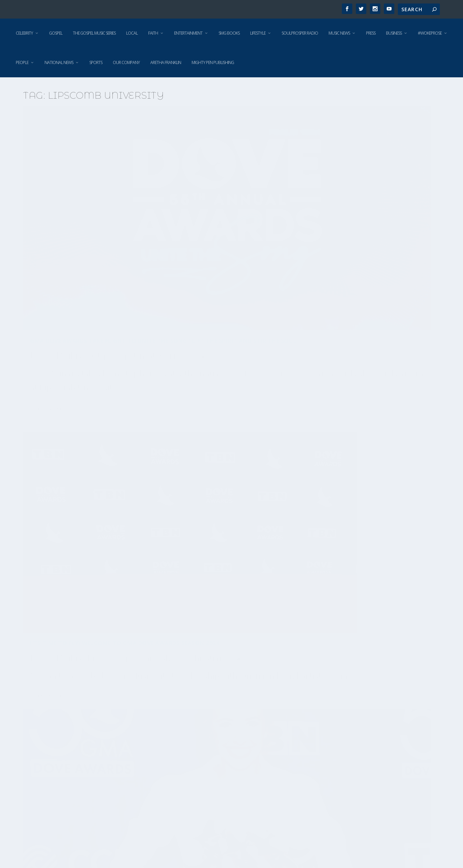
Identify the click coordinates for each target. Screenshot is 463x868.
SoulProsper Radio (300, 33)
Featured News (237, 451)
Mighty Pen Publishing (213, 62)
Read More (49, 333)
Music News (339, 33)
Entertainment (188, 33)
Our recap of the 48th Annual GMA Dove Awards (365, 487)
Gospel (56, 33)
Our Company (126, 62)
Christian (103, 431)
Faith (153, 33)
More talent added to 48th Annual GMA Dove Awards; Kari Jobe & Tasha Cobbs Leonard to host (88, 631)
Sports (96, 62)
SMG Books (229, 33)
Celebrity (24, 33)
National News (59, 62)
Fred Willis (61, 223)
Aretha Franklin (166, 62)
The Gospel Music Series (94, 33)
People (22, 62)
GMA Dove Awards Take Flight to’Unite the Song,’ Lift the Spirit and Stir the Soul (85, 202)
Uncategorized (58, 237)
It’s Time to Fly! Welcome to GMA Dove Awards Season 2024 (222, 198)
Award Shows (56, 431)
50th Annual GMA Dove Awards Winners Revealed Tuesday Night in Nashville (365, 202)
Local (132, 33)
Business (394, 33)
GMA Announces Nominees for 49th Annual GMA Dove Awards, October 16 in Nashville (227, 416)
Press (371, 33)
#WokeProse (430, 33)
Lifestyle (258, 33)
